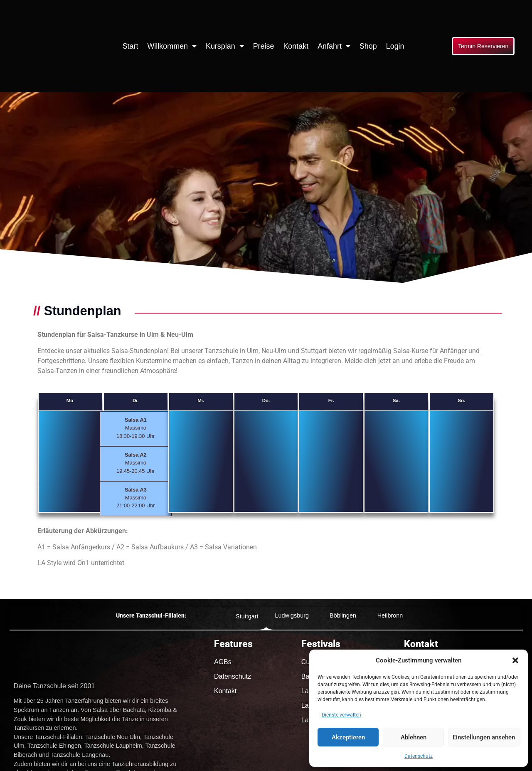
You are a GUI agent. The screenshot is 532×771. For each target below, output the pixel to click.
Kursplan (225, 46)
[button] (515, 660)
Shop (368, 46)
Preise (264, 46)
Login (395, 46)
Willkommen (172, 46)
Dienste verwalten (341, 715)
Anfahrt (334, 46)
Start (131, 46)
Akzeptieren (348, 737)
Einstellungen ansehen (484, 737)
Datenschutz (419, 756)
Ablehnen (414, 737)
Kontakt (296, 46)
